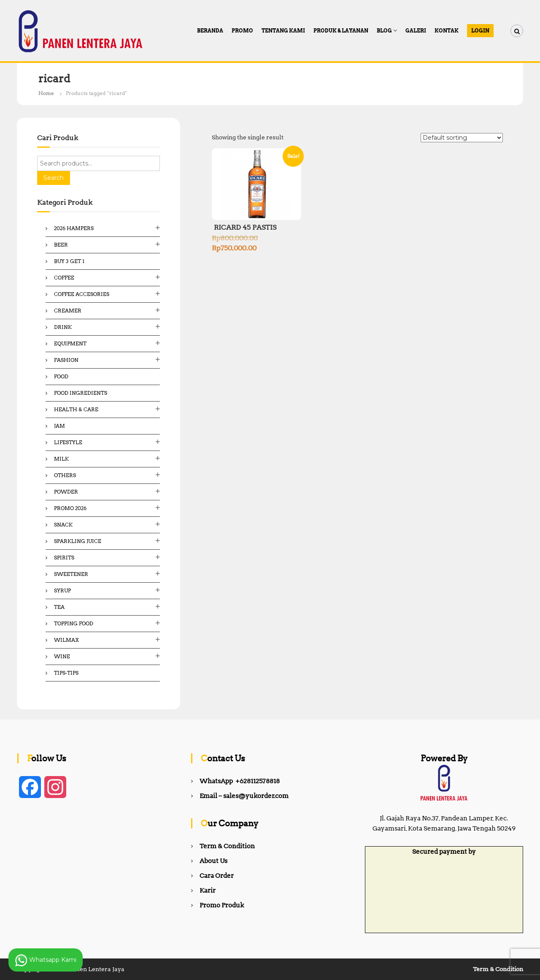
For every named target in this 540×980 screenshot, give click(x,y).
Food (61, 376)
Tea (59, 607)
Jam (59, 426)
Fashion (66, 360)
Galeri (416, 31)
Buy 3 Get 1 (69, 261)
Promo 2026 (70, 508)
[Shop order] (462, 138)
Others (65, 475)
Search (54, 178)
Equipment (70, 343)
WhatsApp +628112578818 (240, 781)
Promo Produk (222, 905)
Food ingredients (81, 393)
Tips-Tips (66, 673)
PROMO (242, 31)
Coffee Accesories (82, 294)
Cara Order (217, 876)
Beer (61, 245)
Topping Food (74, 623)
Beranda (210, 31)
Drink (63, 327)
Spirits (64, 558)
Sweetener (71, 574)
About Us (213, 861)
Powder (66, 492)
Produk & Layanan (341, 31)
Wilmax (66, 640)
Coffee (64, 278)
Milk (61, 459)
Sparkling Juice (78, 541)
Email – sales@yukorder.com (244, 796)
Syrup (62, 590)
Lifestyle (68, 442)
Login (480, 31)
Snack (63, 525)
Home (46, 93)
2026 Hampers (74, 228)
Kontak (447, 31)
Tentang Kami (283, 31)
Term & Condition (227, 846)
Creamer (68, 311)
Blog (384, 31)
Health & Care (76, 409)
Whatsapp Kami (46, 960)
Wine (62, 656)
